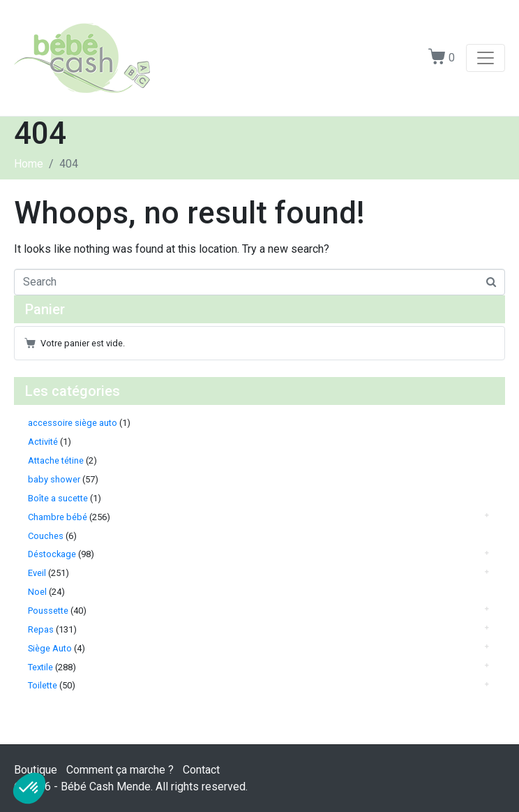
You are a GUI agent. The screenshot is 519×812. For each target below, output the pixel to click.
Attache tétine (56, 460)
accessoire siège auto (73, 423)
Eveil (37, 573)
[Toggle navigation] (486, 58)
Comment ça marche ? (120, 770)
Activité (43, 442)
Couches (46, 536)
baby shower (54, 479)
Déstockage (52, 554)
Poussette (48, 611)
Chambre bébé (58, 517)
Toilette (43, 685)
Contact (201, 770)
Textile (40, 667)
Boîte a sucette (58, 498)
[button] (29, 788)
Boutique (36, 770)
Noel (37, 592)
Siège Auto (50, 648)
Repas (41, 629)
